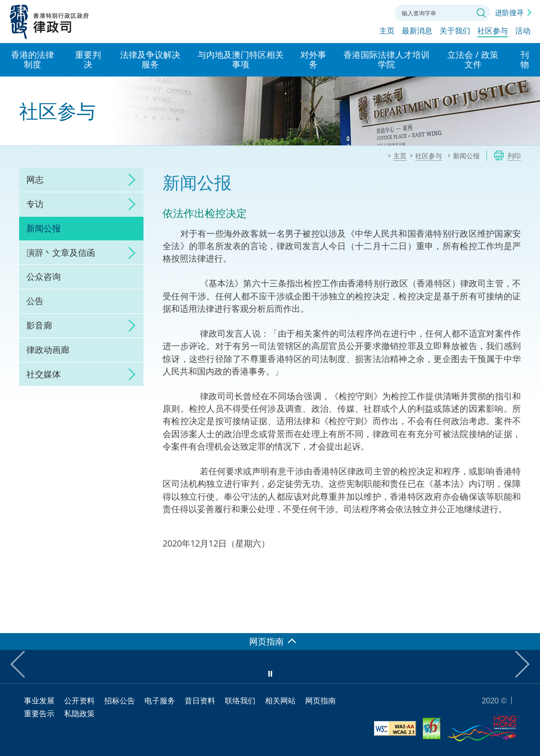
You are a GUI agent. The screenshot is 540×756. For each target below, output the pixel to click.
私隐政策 (79, 713)
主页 (387, 32)
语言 (335, 12)
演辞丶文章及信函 (61, 252)
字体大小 (356, 12)
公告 (35, 301)
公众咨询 (44, 276)
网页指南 (320, 701)
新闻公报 (44, 228)
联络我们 (378, 12)
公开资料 (79, 701)
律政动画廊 (48, 350)
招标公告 (120, 701)
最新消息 (417, 32)
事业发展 (39, 701)
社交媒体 (44, 374)
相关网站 (280, 701)
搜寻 (481, 13)
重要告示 (39, 713)
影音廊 (39, 325)
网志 (35, 179)
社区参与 (493, 32)
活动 (523, 32)
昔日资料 (200, 701)
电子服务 (160, 701)
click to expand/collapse (129, 180)
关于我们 (455, 32)
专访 (35, 204)
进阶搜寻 (509, 12)
